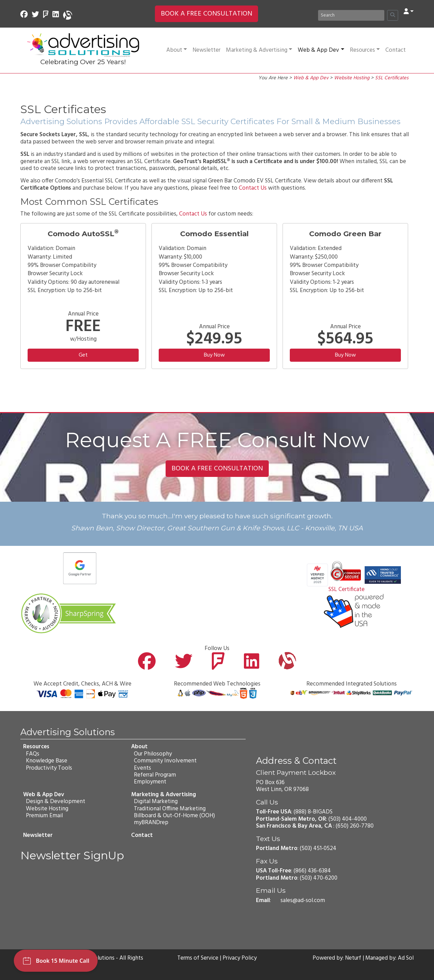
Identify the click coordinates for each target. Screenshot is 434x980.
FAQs (33, 754)
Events (142, 768)
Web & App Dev (321, 50)
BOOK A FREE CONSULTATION (206, 14)
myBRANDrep (151, 823)
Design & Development (56, 802)
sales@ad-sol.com (303, 901)
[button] (409, 12)
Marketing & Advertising (259, 50)
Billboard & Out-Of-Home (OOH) (174, 816)
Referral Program (155, 775)
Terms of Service (198, 958)
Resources (365, 50)
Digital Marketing (156, 802)
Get (83, 355)
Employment (150, 782)
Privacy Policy (240, 958)
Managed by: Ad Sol (389, 958)
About (177, 50)
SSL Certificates (392, 78)
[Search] (351, 15)
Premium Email (44, 816)
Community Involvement (165, 761)
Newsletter (206, 50)
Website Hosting (352, 78)
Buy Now (214, 355)
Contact (396, 50)
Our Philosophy (153, 754)
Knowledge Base (47, 761)
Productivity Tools (49, 768)
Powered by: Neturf (336, 958)
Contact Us (253, 188)
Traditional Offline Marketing (170, 809)
